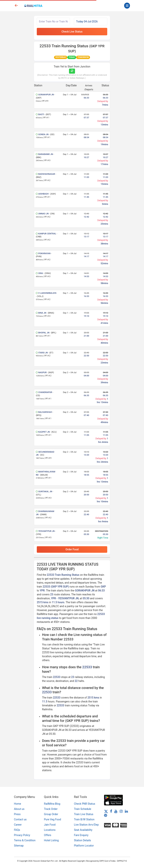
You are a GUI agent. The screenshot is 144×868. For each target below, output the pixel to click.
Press (17, 814)
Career (18, 825)
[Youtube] (116, 811)
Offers (48, 835)
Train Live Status (84, 814)
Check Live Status (72, 32)
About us (19, 809)
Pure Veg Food (53, 819)
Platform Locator (84, 846)
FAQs (17, 830)
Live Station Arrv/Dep (86, 825)
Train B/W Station (84, 819)
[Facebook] (111, 811)
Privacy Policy (22, 835)
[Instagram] (121, 811)
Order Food (72, 549)
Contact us (20, 819)
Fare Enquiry (81, 835)
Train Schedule (83, 809)
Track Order (51, 809)
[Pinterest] (106, 815)
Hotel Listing (51, 840)
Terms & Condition (25, 840)
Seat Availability (83, 830)
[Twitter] (106, 811)
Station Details (83, 840)
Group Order (51, 814)
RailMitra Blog (52, 804)
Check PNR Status (85, 804)
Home (18, 804)
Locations (50, 830)
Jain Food (50, 825)
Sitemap (19, 846)
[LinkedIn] (126, 811)
